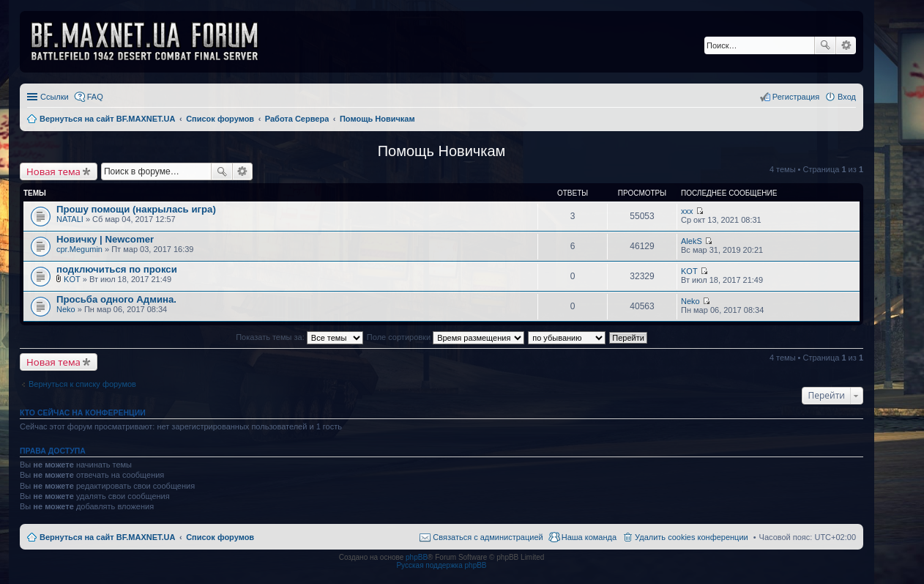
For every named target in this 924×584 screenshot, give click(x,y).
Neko (66, 309)
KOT (72, 279)
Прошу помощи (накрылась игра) (136, 209)
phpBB (417, 557)
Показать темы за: (299, 337)
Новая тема (53, 171)
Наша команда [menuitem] (589, 537)
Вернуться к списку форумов (82, 384)
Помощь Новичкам (442, 151)
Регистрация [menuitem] (796, 97)
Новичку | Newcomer (105, 239)
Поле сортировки (446, 337)
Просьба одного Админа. (116, 299)
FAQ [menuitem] (95, 97)
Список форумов (220, 537)
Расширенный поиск (846, 45)
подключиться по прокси (117, 269)
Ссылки (55, 97)
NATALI (70, 219)
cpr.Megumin (79, 249)
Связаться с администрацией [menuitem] (488, 537)
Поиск (825, 45)
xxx (687, 211)
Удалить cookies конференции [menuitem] (692, 537)
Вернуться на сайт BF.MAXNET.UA (107, 537)
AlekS (692, 241)
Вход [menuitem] (847, 97)
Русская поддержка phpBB (441, 565)
